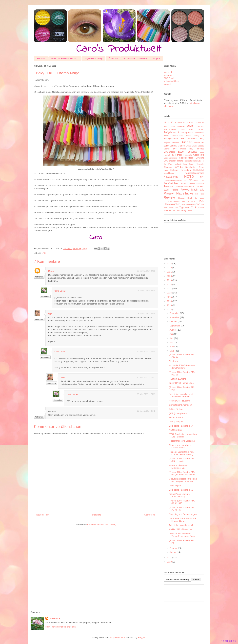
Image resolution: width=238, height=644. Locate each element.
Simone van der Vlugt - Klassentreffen (180, 446)
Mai (171, 342)
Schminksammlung (172, 201)
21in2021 (191, 122)
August (173, 330)
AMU (191, 126)
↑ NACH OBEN (227, 641)
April (172, 346)
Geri (50, 314)
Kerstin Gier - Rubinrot (180, 401)
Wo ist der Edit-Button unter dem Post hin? (182, 367)
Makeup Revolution (181, 170)
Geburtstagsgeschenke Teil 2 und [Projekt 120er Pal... (183, 480)
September (175, 326)
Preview (168, 186)
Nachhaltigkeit (199, 170)
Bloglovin (173, 361)
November (175, 317)
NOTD (189, 176)
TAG (43, 253)
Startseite (41, 59)
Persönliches (171, 183)
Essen (182, 152)
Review (169, 197)
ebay (191, 149)
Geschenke (199, 155)
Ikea (185, 164)
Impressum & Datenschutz (135, 59)
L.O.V (176, 167)
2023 (169, 264)
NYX (202, 177)
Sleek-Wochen (172, 204)
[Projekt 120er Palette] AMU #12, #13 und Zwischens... (183, 473)
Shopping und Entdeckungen (183, 514)
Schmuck (185, 201)
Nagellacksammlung (94, 59)
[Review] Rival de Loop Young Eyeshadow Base (182, 535)
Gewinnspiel (175, 486)
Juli (171, 334)
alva (173, 126)
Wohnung (181, 210)
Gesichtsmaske (170, 158)
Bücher (186, 142)
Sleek (201, 201)
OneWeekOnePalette (173, 180)
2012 (169, 310)
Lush (166, 170)
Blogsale (167, 143)
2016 (169, 293)
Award (166, 136)
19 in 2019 (170, 122)
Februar (173, 548)
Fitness (179, 155)
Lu (49, 86)
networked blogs (171, 81)
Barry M (199, 136)
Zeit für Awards (176, 417)
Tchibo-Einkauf (176, 409)
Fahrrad (167, 155)
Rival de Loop (196, 198)
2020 (169, 276)
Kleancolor (200, 164)
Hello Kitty (197, 161)
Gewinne (200, 158)
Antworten (39, 277)
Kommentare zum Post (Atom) (102, 524)
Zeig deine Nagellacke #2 (181, 525)
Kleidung (168, 167)
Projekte (157, 59)
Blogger (141, 637)
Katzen (191, 164)
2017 (169, 289)
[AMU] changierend (178, 413)
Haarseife (188, 161)
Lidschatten (191, 167)
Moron (51, 271)
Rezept (181, 198)
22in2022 (200, 122)
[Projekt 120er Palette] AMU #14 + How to (182, 460)
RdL (197, 194)
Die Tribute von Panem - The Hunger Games (183, 520)
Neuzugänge (171, 177)
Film (173, 155)
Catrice (181, 146)
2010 (169, 562)
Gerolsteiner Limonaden (180, 405)
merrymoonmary (117, 637)
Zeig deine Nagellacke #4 (181, 426)
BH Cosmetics (189, 138)
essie (202, 152)
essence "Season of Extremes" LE (178, 467)
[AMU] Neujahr (176, 422)
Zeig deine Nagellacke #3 (181, 490)
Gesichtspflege (186, 158)
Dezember (175, 313)
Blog (202, 138)
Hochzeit (178, 164)
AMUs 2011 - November (180, 529)
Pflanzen (184, 184)
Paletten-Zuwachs (178, 379)
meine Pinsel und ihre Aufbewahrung (179, 495)
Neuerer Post (43, 515)
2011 (169, 557)
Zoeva (189, 210)
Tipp (181, 207)
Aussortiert (199, 133)
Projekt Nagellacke (178, 193)
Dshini (183, 149)
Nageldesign (169, 173)
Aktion (166, 126)
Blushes (175, 143)
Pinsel (192, 184)
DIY (175, 149)
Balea (189, 136)
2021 (169, 272)
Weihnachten (170, 210)
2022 (169, 268)
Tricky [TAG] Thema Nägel (181, 383)
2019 (169, 280)
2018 (169, 284)
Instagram (168, 75)
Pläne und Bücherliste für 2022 (65, 59)
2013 (169, 305)
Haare (180, 161)
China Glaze (191, 146)
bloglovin (168, 84)
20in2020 (181, 122)
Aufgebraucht (171, 132)
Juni (172, 338)
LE (182, 167)
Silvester (193, 201)
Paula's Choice (198, 180)
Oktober (173, 321)
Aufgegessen (187, 133)
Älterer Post (150, 515)
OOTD (185, 180)
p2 (190, 180)
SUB (183, 204)
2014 (169, 301)
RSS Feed (169, 78)
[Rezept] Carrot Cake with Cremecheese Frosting (181, 453)
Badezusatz (178, 136)
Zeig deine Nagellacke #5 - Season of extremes (182, 395)
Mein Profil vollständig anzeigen (61, 627)
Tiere (176, 207)
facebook (168, 72)
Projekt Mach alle (192, 190)
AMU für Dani (175, 430)
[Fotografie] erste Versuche (182, 441)
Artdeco (201, 126)
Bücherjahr (199, 143)
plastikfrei (200, 184)
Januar (173, 552)
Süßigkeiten (190, 204)
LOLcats (201, 167)
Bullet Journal (170, 146)
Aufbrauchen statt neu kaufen (184, 129)
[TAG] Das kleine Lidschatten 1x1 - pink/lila (183, 435)
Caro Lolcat (60, 291)
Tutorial (201, 207)
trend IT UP (191, 207)
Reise (202, 194)
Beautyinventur (171, 138)
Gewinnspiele (170, 161)
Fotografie (188, 155)
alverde (181, 126)
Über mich (113, 59)
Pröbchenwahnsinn (185, 187)
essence (193, 152)
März (172, 351)
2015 (169, 297)
